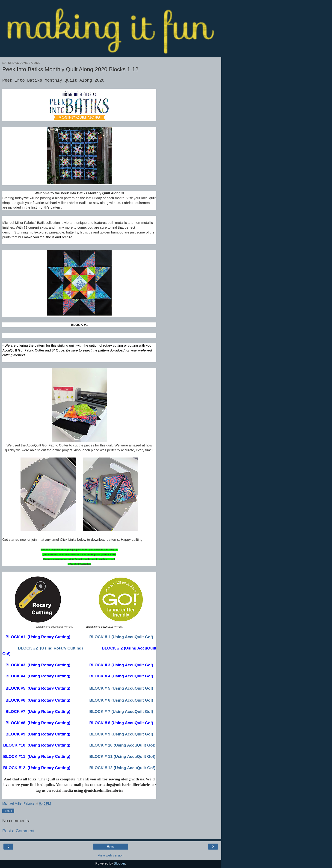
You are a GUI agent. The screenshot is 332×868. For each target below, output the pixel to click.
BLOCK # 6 (121, 700)
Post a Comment (18, 831)
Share (8, 811)
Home (111, 847)
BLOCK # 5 (121, 688)
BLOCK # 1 (121, 637)
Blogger (120, 863)
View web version (111, 855)
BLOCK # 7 (121, 712)
